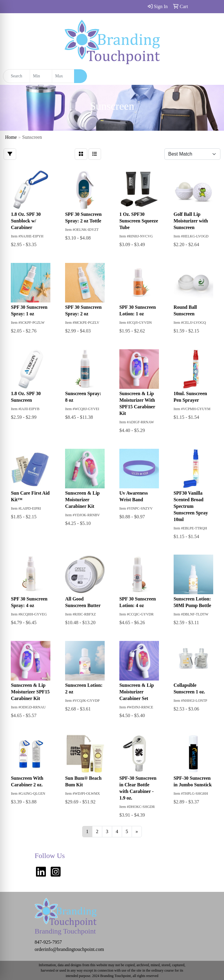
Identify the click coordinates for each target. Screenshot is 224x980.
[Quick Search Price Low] (41, 76)
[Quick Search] (16, 76)
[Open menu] (212, 76)
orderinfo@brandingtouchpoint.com (69, 949)
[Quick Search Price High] (63, 76)
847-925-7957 (48, 942)
